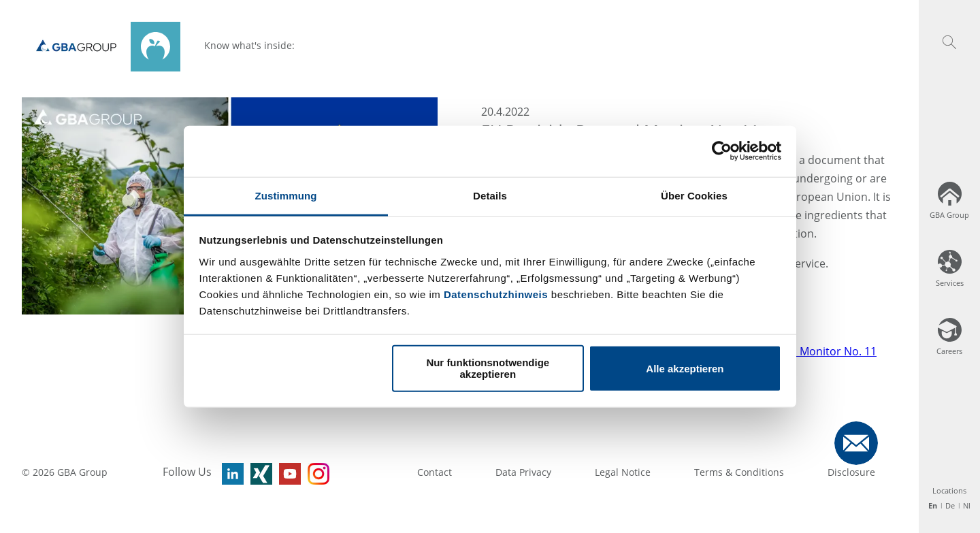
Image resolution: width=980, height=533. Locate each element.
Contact (435, 472)
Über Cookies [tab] (694, 195)
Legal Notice (623, 472)
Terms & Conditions (739, 472)
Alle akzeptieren (685, 368)
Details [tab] (490, 195)
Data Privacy (523, 472)
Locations (949, 490)
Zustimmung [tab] (286, 195)
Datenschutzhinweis (496, 294)
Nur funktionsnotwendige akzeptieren (488, 368)
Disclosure (851, 472)
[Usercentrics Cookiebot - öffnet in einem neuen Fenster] (722, 151)
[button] (949, 42)
